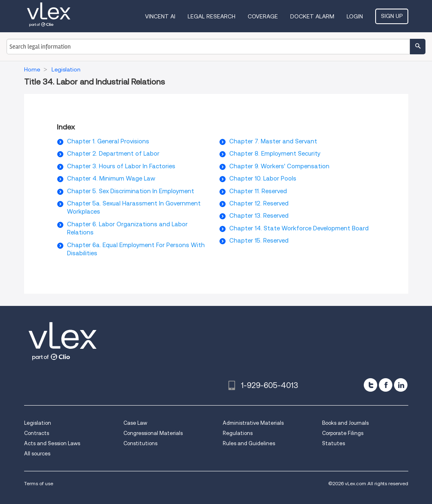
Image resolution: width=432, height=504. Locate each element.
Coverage (263, 16)
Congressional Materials (153, 433)
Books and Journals (345, 423)
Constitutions (140, 443)
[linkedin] (401, 385)
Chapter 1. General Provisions (108, 141)
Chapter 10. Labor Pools (263, 178)
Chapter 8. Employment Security (275, 154)
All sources (37, 454)
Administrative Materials (253, 423)
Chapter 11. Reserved (258, 191)
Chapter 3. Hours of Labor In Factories (121, 166)
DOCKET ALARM (312, 16)
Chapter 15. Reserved (259, 241)
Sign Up (392, 16)
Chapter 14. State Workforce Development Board (299, 228)
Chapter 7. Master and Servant (273, 141)
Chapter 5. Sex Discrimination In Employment (131, 191)
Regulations (238, 433)
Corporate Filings (343, 433)
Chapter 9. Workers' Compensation (279, 166)
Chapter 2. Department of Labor (113, 154)
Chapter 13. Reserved (259, 216)
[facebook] (386, 385)
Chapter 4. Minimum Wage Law (111, 178)
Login (355, 16)
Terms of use (39, 483)
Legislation (38, 423)
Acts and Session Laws (52, 443)
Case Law (135, 423)
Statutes (334, 443)
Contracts (37, 433)
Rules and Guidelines (249, 443)
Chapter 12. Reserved (259, 203)
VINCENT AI (160, 16)
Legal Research (212, 16)
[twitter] (370, 385)
